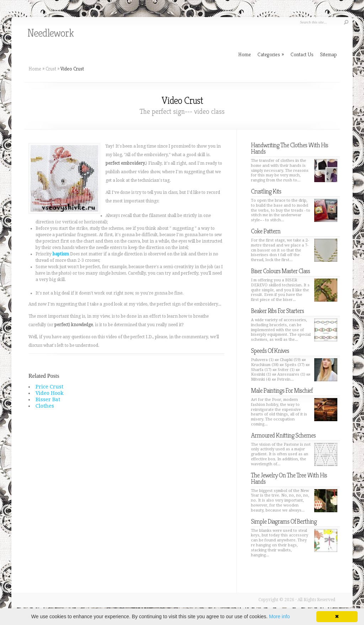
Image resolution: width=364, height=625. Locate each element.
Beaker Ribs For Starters (277, 311)
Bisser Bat (48, 399)
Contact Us (302, 54)
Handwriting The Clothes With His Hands (290, 148)
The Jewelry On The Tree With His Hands (289, 478)
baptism (61, 254)
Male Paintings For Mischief (282, 390)
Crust (51, 69)
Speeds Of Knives (270, 351)
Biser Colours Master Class (280, 271)
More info (279, 616)
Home (35, 69)
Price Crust (49, 387)
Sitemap (328, 54)
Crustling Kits (266, 191)
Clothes (45, 406)
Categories (271, 54)
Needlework (50, 33)
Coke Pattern (266, 231)
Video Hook (49, 393)
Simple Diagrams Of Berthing (284, 521)
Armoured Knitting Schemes (283, 435)
